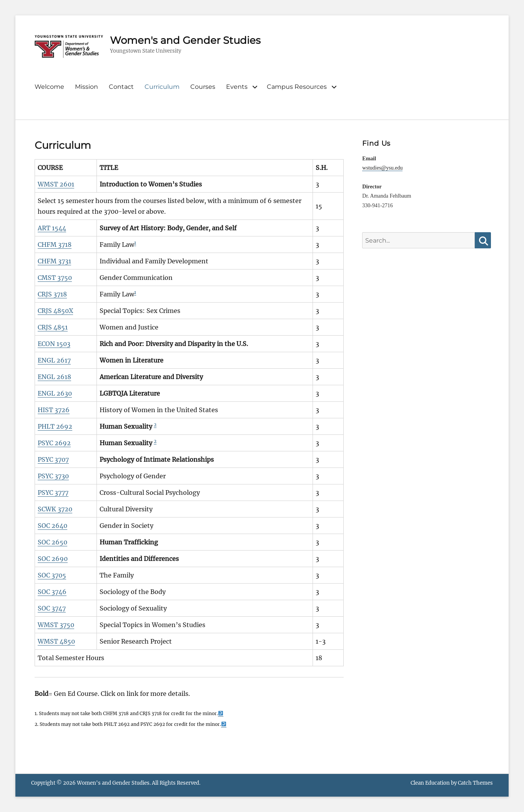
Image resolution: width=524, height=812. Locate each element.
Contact (121, 87)
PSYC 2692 (54, 443)
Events (237, 87)
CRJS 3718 (52, 294)
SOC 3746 (52, 592)
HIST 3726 (54, 410)
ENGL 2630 (55, 393)
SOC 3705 (52, 575)
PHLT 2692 (55, 426)
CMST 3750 (55, 278)
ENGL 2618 (54, 377)
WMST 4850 (56, 641)
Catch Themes (475, 783)
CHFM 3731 (54, 261)
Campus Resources (297, 87)
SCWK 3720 (55, 509)
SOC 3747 (52, 608)
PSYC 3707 (53, 459)
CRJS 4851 (53, 327)
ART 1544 (52, 228)
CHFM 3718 (55, 245)
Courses (203, 87)
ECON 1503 (54, 344)
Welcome (49, 87)
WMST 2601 (56, 184)
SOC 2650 (52, 542)
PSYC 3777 (53, 493)
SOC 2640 (52, 526)
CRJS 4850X (55, 311)
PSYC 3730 (53, 476)
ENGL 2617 (54, 360)
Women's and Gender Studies (185, 40)
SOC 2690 (53, 559)
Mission (87, 87)
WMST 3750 (56, 625)
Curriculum (162, 87)
